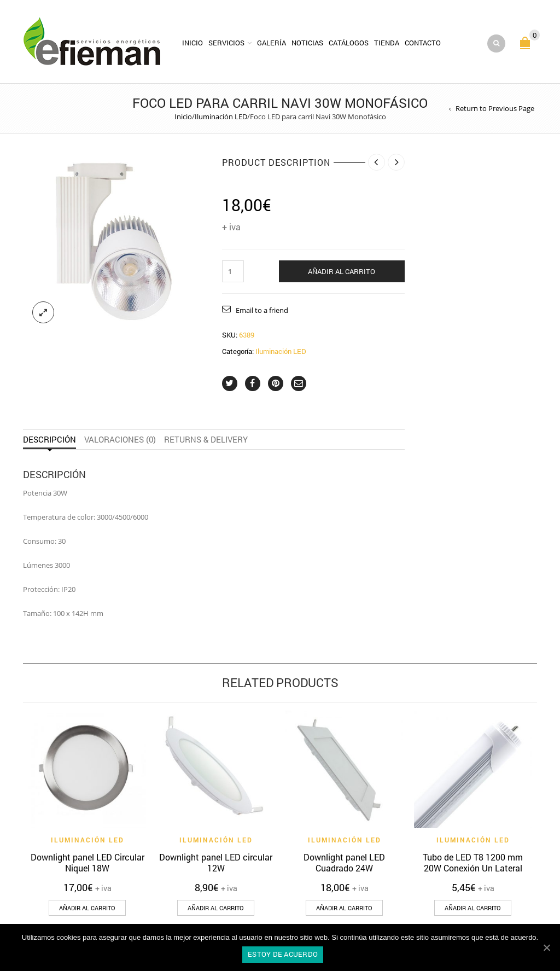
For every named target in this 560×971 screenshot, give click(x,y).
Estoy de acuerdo (283, 954)
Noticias (307, 43)
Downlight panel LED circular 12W (216, 862)
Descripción (49, 440)
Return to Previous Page (495, 108)
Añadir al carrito (342, 271)
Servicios (226, 43)
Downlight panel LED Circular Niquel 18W (87, 862)
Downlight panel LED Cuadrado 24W (344, 862)
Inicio (192, 43)
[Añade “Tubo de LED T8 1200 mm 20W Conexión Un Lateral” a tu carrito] (473, 908)
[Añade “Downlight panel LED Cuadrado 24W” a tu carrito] (344, 908)
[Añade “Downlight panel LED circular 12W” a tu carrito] (216, 908)
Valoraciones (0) (120, 440)
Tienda (387, 43)
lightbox (43, 312)
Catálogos (349, 43)
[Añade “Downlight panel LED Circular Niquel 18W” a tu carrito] (87, 908)
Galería (272, 43)
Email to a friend (262, 310)
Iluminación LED (221, 117)
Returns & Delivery (206, 440)
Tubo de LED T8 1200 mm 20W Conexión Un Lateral (473, 862)
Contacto (423, 43)
